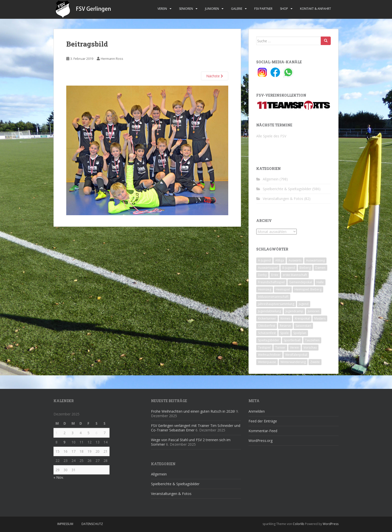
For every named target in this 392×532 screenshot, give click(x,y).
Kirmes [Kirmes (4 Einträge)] (285, 318)
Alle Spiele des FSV (271, 136)
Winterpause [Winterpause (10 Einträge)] (267, 362)
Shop (284, 9)
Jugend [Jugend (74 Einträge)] (304, 304)
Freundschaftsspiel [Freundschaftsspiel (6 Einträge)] (271, 282)
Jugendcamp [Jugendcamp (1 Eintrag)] (294, 311)
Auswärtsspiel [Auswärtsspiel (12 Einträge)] (268, 268)
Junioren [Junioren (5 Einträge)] (314, 311)
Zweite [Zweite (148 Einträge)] (315, 362)
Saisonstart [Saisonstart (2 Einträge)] (303, 326)
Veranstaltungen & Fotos (283, 199)
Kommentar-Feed (263, 431)
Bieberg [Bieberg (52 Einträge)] (305, 268)
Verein (162, 9)
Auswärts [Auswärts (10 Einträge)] (295, 260)
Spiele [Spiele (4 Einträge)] (284, 333)
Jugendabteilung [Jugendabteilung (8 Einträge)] (269, 311)
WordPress (331, 524)
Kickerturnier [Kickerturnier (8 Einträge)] (267, 318)
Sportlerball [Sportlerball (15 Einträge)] (292, 340)
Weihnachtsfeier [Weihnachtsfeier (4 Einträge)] (269, 355)
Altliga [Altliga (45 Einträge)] (280, 260)
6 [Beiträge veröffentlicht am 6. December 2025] (96, 433)
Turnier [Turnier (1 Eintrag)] (280, 347)
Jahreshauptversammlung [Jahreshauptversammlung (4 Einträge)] (276, 304)
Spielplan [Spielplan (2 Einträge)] (300, 333)
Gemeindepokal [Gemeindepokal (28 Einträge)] (301, 282)
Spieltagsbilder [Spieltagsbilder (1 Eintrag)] (269, 340)
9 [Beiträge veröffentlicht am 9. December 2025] (64, 442)
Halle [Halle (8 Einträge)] (320, 282)
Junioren (212, 9)
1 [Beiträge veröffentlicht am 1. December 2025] (56, 433)
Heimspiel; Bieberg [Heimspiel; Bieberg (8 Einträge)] (308, 289)
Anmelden (257, 411)
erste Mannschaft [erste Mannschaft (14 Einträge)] (295, 275)
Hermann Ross (112, 59)
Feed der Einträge (263, 421)
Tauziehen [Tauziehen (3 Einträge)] (312, 340)
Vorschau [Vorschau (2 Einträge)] (310, 347)
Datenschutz (92, 524)
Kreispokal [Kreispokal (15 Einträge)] (302, 318)
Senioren (186, 9)
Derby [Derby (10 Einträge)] (262, 275)
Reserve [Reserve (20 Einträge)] (285, 326)
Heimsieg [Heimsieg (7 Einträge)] (265, 289)
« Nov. (59, 477)
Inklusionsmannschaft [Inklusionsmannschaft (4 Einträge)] (273, 297)
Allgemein (271, 179)
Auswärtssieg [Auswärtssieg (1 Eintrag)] (315, 260)
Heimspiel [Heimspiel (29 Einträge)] (283, 289)
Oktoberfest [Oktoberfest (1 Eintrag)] (267, 326)
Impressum (65, 524)
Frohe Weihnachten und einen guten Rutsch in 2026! (193, 411)
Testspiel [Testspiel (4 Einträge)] (264, 347)
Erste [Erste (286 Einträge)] (275, 275)
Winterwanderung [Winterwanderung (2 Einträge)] (293, 362)
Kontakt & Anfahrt (315, 9)
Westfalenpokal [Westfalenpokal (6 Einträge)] (296, 355)
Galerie (237, 9)
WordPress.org (260, 441)
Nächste (215, 76)
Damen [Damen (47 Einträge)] (320, 268)
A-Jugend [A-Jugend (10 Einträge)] (264, 260)
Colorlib (298, 524)
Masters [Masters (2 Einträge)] (320, 318)
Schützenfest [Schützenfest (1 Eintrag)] (267, 333)
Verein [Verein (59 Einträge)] (294, 347)
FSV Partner (263, 9)
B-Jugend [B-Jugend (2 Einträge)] (289, 268)
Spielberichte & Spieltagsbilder (287, 189)
